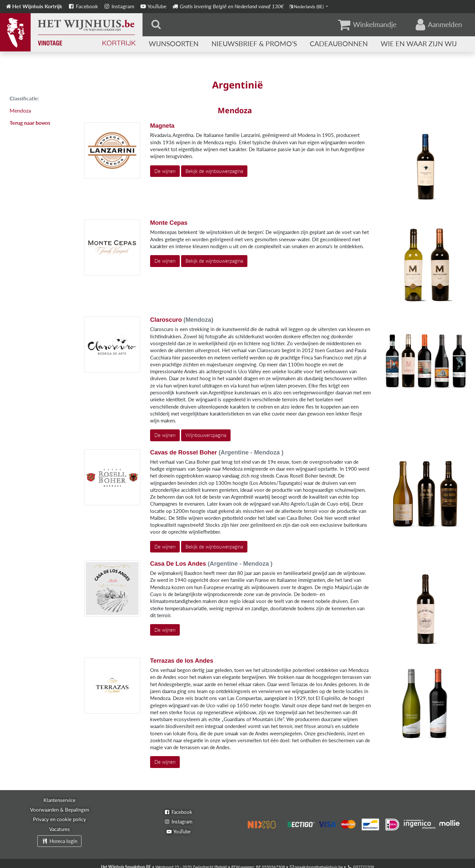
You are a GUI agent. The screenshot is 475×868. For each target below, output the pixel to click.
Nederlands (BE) (307, 7)
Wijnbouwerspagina (206, 435)
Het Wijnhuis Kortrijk (34, 6)
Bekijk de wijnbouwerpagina (214, 171)
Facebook (83, 6)
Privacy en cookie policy (60, 819)
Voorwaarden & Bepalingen (60, 810)
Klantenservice (60, 800)
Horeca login (59, 841)
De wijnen (165, 171)
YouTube (153, 6)
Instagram (119, 6)
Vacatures (60, 829)
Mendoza (20, 110)
